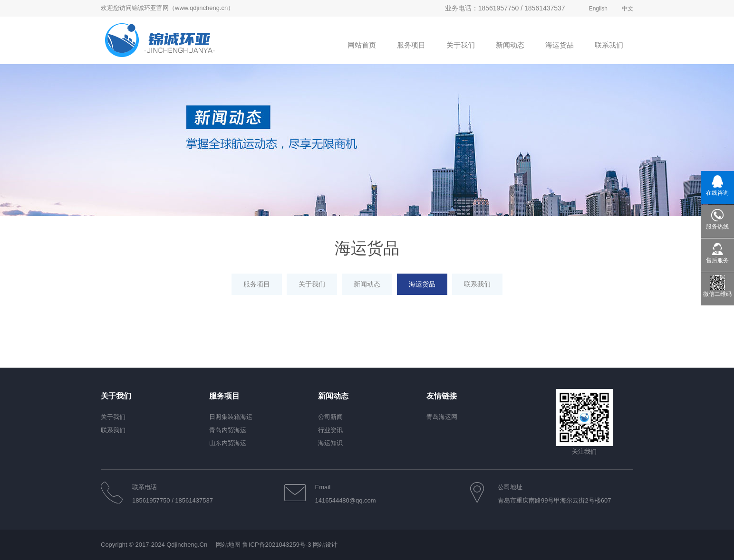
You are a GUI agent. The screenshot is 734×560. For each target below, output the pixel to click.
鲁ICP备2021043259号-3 (277, 545)
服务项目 (257, 284)
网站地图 (228, 545)
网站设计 (325, 545)
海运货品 (422, 284)
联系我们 (477, 284)
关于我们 (312, 284)
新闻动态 (367, 284)
